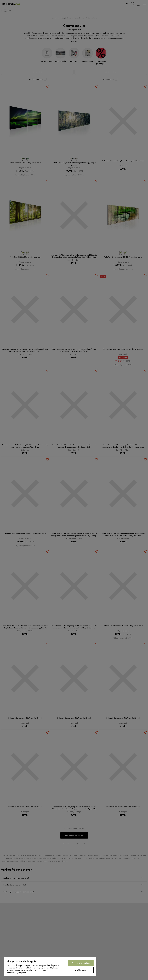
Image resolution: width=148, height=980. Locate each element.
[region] (50, 966)
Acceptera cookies (81, 963)
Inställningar (81, 970)
